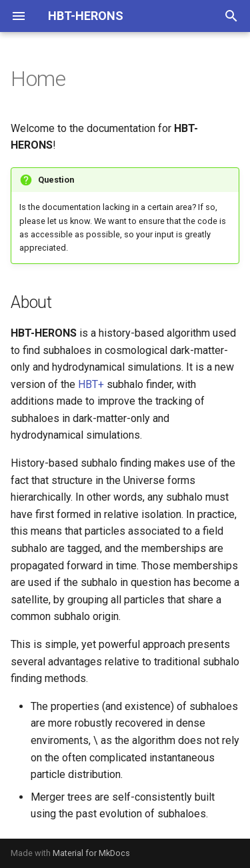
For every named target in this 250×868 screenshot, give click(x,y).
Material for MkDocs (91, 853)
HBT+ (91, 384)
